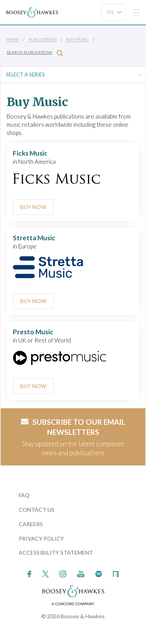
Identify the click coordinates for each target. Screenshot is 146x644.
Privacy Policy (41, 538)
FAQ (24, 495)
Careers (31, 524)
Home (13, 39)
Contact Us (37, 510)
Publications (43, 39)
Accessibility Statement (56, 553)
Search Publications (35, 53)
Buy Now (33, 207)
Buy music (78, 39)
